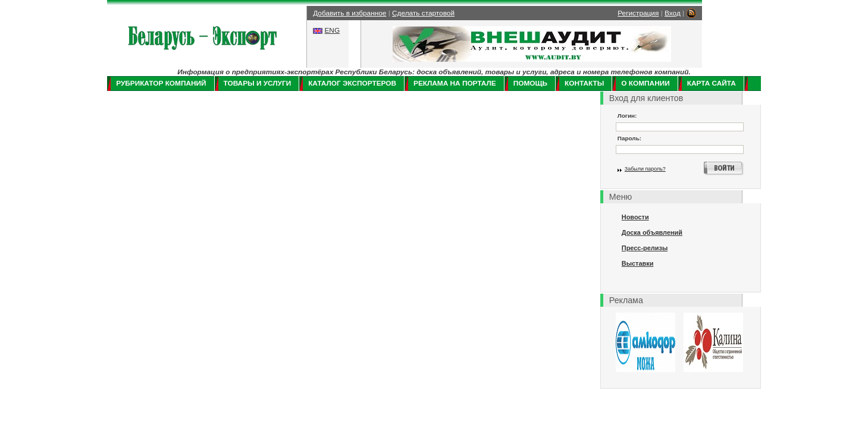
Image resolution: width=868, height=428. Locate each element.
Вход (673, 13)
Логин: (627, 116)
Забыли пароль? (645, 169)
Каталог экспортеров (352, 83)
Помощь (530, 83)
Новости (635, 217)
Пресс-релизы (645, 248)
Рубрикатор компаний (161, 83)
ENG (332, 30)
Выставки (638, 263)
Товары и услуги (258, 83)
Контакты (584, 83)
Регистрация (638, 13)
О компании (645, 83)
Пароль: (629, 138)
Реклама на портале (455, 83)
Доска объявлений (652, 232)
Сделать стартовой (423, 13)
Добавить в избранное (350, 13)
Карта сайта (712, 83)
